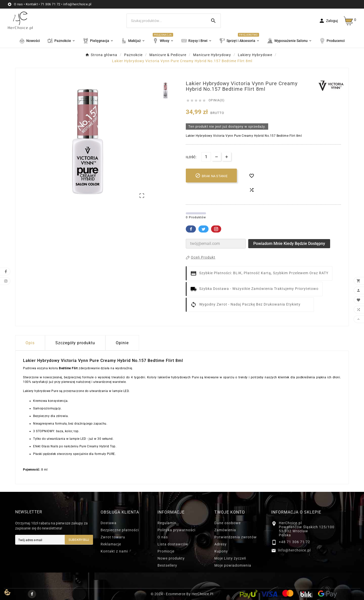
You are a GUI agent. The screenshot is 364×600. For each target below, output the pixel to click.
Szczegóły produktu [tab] (75, 343)
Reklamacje (111, 544)
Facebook (191, 229)
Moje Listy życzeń (230, 558)
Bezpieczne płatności (120, 530)
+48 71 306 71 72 (294, 542)
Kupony (221, 551)
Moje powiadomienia (233, 565)
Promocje (166, 551)
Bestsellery (167, 565)
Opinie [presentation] (122, 343)
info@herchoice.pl (77, 4)
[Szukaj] (167, 21)
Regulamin (167, 523)
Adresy (221, 544)
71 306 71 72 (51, 4)
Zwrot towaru (113, 537)
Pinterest (216, 229)
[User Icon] (328, 21)
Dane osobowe (227, 523)
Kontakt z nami (114, 551)
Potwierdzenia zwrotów (236, 537)
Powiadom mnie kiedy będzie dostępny (289, 244)
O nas (18, 4)
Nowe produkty (171, 558)
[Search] (213, 21)
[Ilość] (206, 157)
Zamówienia (225, 530)
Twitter (203, 229)
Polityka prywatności (176, 530)
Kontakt (32, 4)
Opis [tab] (30, 343)
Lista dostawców (173, 544)
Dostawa (109, 523)
